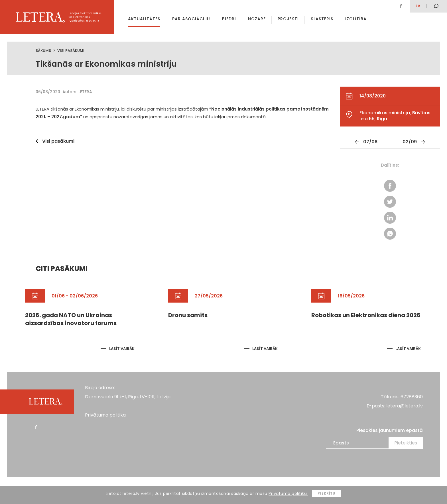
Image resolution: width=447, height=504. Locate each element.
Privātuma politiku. (288, 493)
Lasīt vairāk (122, 349)
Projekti (288, 19)
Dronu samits (188, 315)
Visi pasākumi (71, 51)
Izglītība (356, 19)
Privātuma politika (105, 415)
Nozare (257, 19)
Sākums (43, 51)
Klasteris (322, 19)
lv (418, 6)
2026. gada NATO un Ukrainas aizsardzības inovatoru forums (71, 319)
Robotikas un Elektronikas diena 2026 (366, 315)
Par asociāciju (191, 19)
